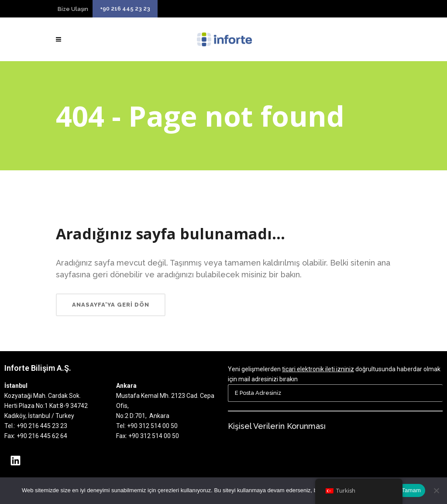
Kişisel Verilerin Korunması (277, 426)
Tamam (411, 490)
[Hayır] (436, 490)
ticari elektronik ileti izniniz (318, 369)
